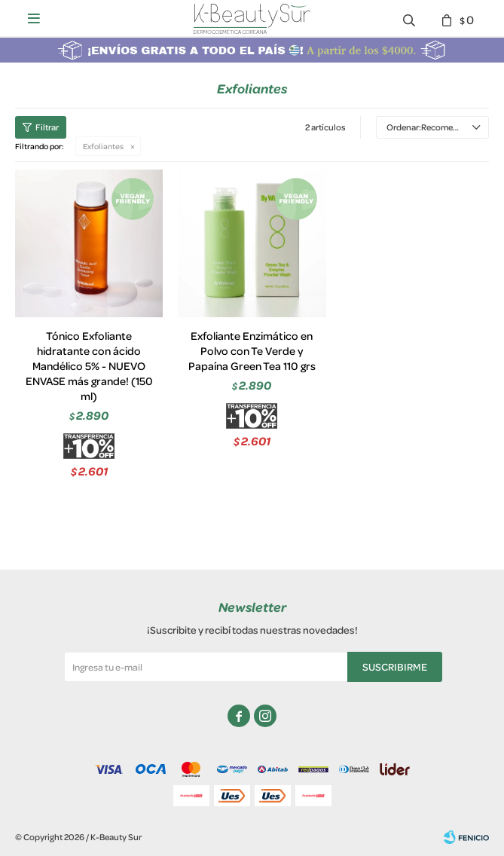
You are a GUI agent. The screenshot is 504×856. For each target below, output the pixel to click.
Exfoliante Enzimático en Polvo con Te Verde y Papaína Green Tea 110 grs (252, 351)
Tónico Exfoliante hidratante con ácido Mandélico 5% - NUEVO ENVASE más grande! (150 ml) (89, 366)
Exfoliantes (103, 146)
